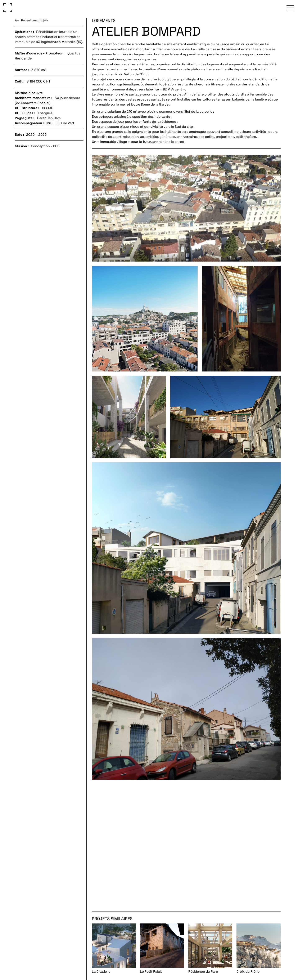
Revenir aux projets (32, 20)
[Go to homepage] (8, 8)
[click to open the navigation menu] (290, 8)
